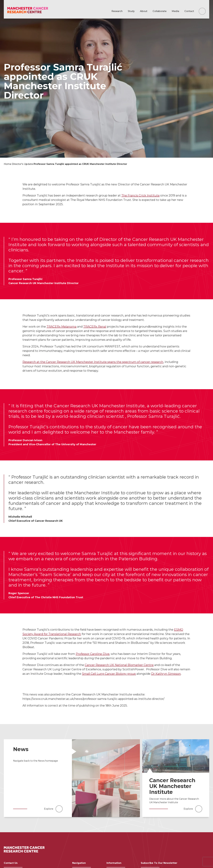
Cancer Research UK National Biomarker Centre (119, 665)
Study (131, 11)
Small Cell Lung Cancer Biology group (109, 674)
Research (117, 11)
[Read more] (106, 778)
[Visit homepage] (28, 11)
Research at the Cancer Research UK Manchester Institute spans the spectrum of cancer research (93, 362)
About (144, 11)
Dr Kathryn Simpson (166, 674)
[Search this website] (202, 11)
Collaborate (160, 11)
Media (175, 11)
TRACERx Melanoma (61, 327)
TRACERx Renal (95, 327)
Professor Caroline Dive (93, 654)
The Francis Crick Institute (140, 195)
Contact (189, 11)
